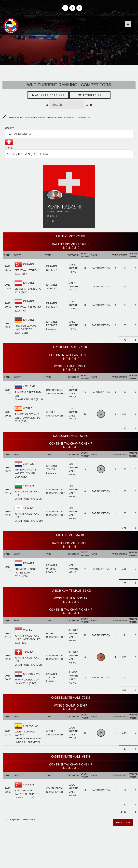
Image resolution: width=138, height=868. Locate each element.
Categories (90, 95)
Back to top (123, 822)
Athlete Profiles (48, 95)
